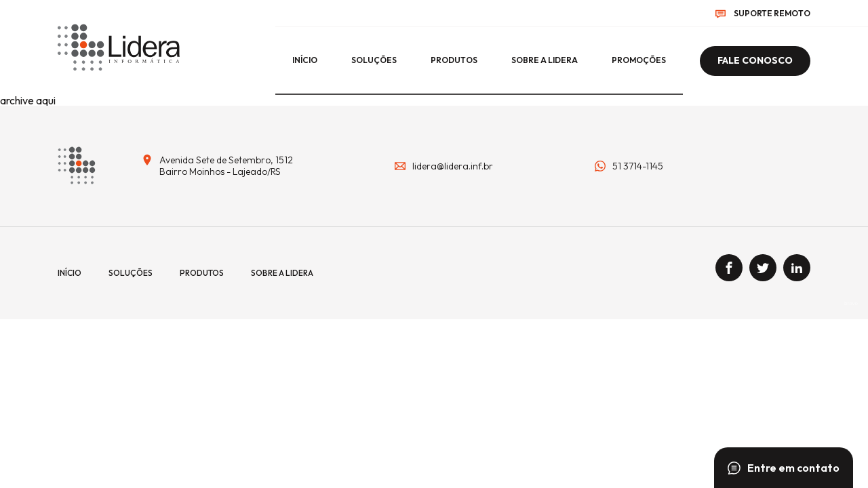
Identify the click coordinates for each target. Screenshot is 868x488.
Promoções (639, 60)
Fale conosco (755, 60)
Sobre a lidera (545, 60)
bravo (851, 303)
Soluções (374, 60)
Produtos (454, 60)
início (305, 60)
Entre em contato (784, 468)
